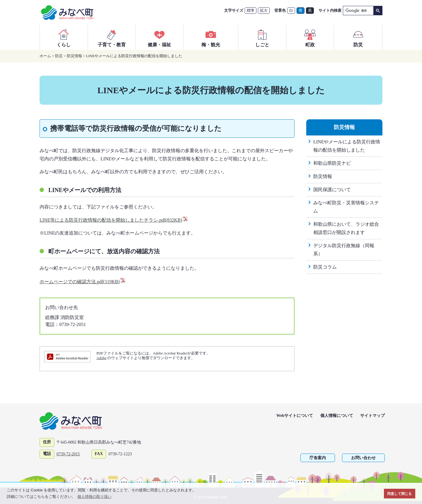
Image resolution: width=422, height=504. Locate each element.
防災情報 (74, 56)
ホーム (45, 56)
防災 (358, 37)
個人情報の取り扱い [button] (95, 497)
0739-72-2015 (68, 454)
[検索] (358, 11)
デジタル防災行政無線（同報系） (344, 250)
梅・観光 (211, 37)
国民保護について (332, 190)
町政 (310, 37)
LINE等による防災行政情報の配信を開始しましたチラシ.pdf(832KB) (114, 220)
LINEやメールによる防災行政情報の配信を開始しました (347, 146)
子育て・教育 (112, 37)
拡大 (264, 10)
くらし (64, 37)
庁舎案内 (318, 458)
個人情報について (337, 416)
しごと (262, 37)
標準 (251, 10)
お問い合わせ (363, 458)
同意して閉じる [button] (399, 494)
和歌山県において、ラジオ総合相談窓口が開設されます (346, 228)
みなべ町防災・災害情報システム (346, 207)
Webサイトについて (295, 416)
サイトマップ (372, 416)
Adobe (101, 358)
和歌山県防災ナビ (332, 163)
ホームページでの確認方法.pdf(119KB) (83, 282)
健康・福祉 (159, 37)
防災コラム (325, 267)
